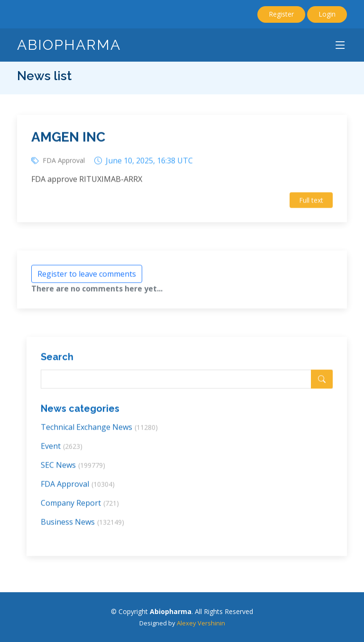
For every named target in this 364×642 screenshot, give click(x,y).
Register (281, 14)
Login (327, 14)
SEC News (73, 468)
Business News (82, 524)
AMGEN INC (68, 140)
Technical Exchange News (99, 430)
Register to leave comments (87, 276)
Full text (311, 203)
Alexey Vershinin (201, 623)
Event (62, 449)
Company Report (80, 505)
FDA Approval (64, 163)
